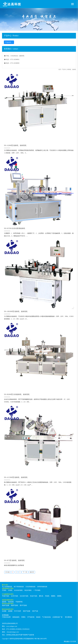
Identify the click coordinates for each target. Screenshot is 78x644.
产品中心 (64, 69)
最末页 (32, 572)
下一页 (25, 572)
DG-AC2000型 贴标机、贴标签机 (16, 477)
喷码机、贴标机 (72, 69)
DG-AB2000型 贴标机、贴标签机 (16, 311)
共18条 (8, 572)
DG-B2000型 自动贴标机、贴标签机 (17, 394)
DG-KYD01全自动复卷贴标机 (15, 228)
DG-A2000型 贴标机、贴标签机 (15, 145)
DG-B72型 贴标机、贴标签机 (14, 560)
